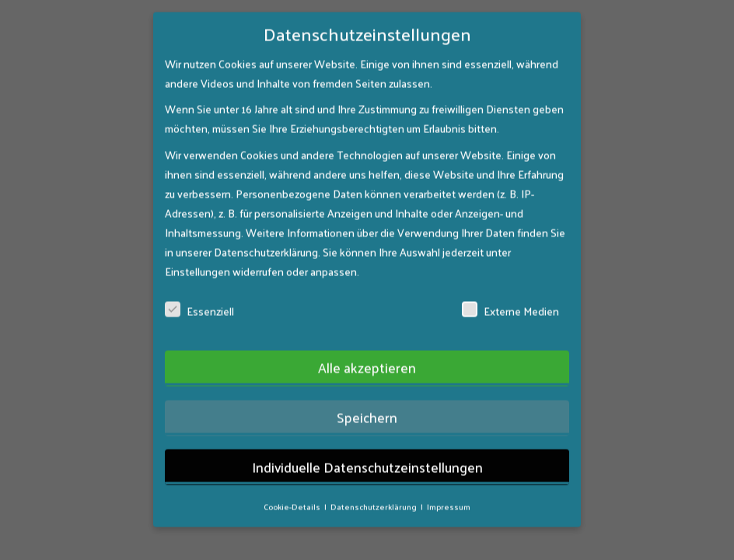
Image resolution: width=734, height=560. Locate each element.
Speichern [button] (367, 389)
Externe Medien (510, 283)
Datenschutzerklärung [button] (374, 478)
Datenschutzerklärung (266, 224)
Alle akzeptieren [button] (367, 340)
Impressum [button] (449, 478)
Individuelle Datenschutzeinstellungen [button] (367, 439)
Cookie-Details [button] (293, 478)
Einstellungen (197, 243)
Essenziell (199, 283)
